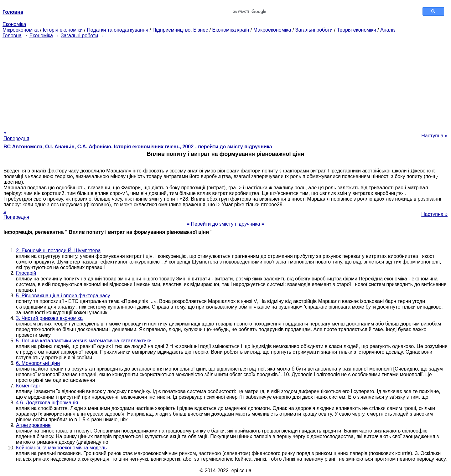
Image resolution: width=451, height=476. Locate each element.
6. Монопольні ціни (38, 363)
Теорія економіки (356, 30)
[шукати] (323, 12)
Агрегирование (33, 425)
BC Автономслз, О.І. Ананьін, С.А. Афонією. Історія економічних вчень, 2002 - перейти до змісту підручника (138, 147)
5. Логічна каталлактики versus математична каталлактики (84, 341)
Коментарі (28, 386)
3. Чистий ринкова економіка (49, 318)
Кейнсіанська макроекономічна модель (61, 448)
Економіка (14, 24)
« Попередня (16, 136)
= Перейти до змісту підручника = (226, 224)
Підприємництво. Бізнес (180, 30)
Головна (12, 36)
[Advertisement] (225, 82)
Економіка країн (231, 30)
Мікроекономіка (21, 30)
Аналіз (388, 30)
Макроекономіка (272, 30)
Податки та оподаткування (117, 30)
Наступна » (434, 136)
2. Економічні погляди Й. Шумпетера (58, 251)
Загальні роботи (314, 30)
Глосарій (26, 273)
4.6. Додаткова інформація (47, 403)
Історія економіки (63, 30)
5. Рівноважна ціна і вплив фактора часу (63, 296)
